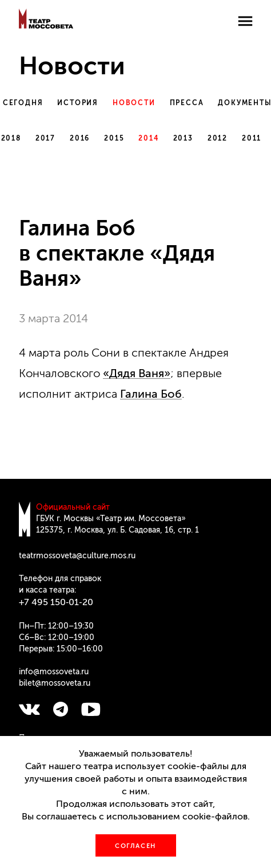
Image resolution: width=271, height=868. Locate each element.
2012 (218, 138)
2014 (148, 138)
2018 (11, 138)
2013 (183, 138)
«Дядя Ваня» (137, 373)
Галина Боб (151, 394)
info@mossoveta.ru (54, 672)
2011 (252, 138)
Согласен (135, 846)
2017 (45, 138)
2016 (80, 138)
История (78, 103)
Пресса (187, 103)
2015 (114, 138)
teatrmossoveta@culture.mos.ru (77, 556)
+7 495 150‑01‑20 (56, 602)
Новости (134, 103)
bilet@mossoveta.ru (55, 683)
